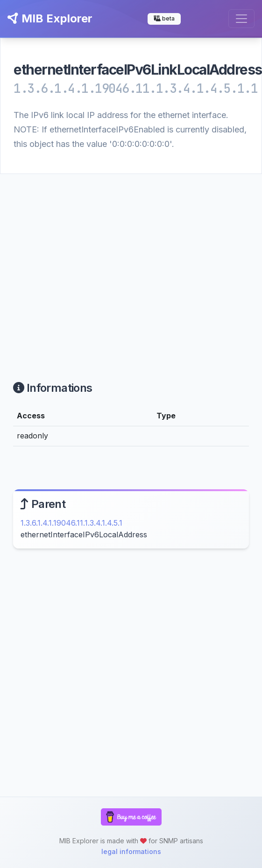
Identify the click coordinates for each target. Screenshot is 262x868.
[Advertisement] (88, 266)
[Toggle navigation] (241, 19)
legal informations (131, 851)
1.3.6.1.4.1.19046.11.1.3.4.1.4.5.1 (71, 523)
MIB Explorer (50, 18)
